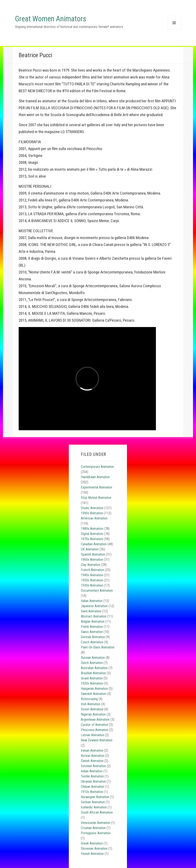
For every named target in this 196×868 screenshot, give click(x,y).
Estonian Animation (93, 766)
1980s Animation (92, 529)
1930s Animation (92, 585)
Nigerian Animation (93, 714)
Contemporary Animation (97, 467)
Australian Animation (94, 668)
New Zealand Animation (97, 740)
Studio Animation (92, 508)
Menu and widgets (174, 30)
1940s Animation (92, 575)
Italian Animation (92, 601)
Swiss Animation (92, 632)
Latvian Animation (93, 735)
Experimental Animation (96, 487)
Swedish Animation (93, 694)
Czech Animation (92, 642)
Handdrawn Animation (95, 477)
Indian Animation (92, 771)
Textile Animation (92, 776)
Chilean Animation (93, 787)
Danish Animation (92, 761)
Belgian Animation (93, 621)
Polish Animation (92, 627)
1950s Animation (92, 580)
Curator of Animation (95, 725)
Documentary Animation (97, 591)
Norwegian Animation (95, 797)
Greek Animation (92, 843)
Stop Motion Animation (96, 498)
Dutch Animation (92, 663)
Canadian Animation (94, 544)
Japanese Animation (94, 606)
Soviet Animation (92, 709)
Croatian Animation (93, 828)
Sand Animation (91, 611)
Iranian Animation (92, 750)
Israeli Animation (92, 678)
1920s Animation (92, 683)
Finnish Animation (92, 854)
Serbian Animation (93, 802)
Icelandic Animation (94, 807)
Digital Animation (92, 534)
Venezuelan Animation (96, 823)
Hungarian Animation (94, 689)
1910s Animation (92, 792)
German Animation (93, 637)
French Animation (92, 570)
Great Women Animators (51, 19)
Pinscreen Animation (95, 730)
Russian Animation (93, 658)
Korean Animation (93, 756)
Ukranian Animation (93, 781)
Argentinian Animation (95, 720)
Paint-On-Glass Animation (98, 647)
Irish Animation (91, 704)
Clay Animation (91, 565)
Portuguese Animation (96, 833)
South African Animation (97, 812)
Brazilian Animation (93, 673)
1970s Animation (92, 539)
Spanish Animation (93, 554)
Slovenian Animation (94, 849)
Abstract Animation (94, 616)
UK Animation (90, 549)
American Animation (94, 518)
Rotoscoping (89, 699)
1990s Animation (92, 513)
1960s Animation (92, 560)
